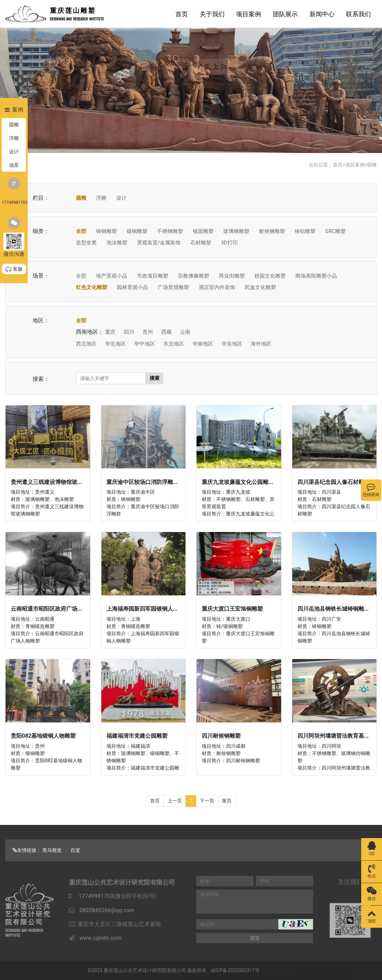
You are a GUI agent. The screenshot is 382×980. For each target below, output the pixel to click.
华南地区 (203, 344)
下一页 (207, 801)
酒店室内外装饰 (217, 287)
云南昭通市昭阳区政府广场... (46, 609)
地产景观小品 (112, 276)
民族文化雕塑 (260, 287)
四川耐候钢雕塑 (221, 736)
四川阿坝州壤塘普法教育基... (333, 736)
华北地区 (115, 344)
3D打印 (229, 243)
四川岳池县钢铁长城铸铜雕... (333, 609)
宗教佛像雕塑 (193, 276)
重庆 (110, 332)
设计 (121, 198)
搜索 (155, 378)
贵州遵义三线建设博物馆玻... (46, 482)
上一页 (175, 801)
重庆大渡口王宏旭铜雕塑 (232, 609)
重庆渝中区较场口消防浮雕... (142, 482)
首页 (182, 14)
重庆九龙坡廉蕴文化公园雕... (237, 482)
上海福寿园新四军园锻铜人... (142, 609)
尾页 (227, 801)
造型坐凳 (86, 243)
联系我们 (358, 14)
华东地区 (232, 344)
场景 (14, 165)
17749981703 (14, 191)
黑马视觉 (52, 850)
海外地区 (261, 344)
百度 (75, 850)
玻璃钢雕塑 (236, 231)
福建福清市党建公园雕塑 (137, 736)
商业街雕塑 (232, 276)
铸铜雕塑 (106, 231)
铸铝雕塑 (305, 231)
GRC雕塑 (335, 231)
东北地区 (174, 344)
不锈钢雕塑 (170, 231)
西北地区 (86, 344)
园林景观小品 (132, 287)
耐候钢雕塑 (272, 231)
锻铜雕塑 (137, 231)
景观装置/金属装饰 (159, 243)
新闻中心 (322, 14)
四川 (129, 332)
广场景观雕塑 (173, 287)
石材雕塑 (201, 243)
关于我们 (212, 14)
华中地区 (145, 344)
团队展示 (285, 14)
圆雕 (372, 165)
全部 (81, 231)
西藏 (166, 332)
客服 (14, 269)
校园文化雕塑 (270, 276)
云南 (185, 332)
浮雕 (101, 198)
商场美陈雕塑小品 (316, 276)
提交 (255, 938)
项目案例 (249, 14)
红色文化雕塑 (92, 287)
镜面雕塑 (203, 231)
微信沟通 (14, 237)
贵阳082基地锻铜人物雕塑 (43, 736)
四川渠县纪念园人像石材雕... (333, 482)
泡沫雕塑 (117, 243)
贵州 (148, 332)
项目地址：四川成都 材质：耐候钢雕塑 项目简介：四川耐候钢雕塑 (231, 753)
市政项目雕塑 (153, 276)
